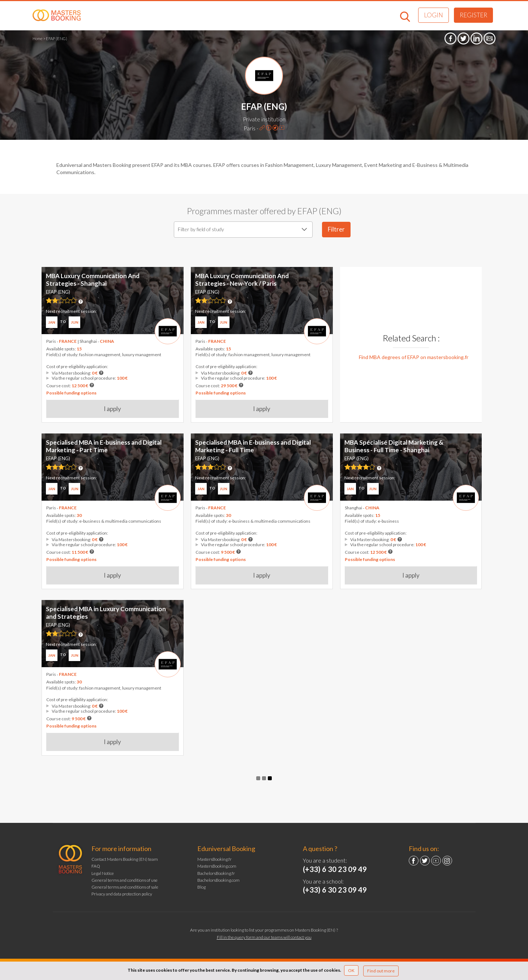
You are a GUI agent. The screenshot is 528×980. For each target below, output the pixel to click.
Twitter (425, 861)
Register (473, 15)
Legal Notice (103, 873)
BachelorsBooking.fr (216, 873)
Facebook (414, 861)
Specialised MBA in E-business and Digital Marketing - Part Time (104, 446)
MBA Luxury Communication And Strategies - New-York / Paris (242, 279)
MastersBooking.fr (214, 859)
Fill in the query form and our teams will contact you (264, 937)
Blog (201, 887)
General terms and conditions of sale (125, 887)
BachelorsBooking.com (218, 880)
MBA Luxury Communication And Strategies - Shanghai (93, 279)
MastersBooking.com (217, 866)
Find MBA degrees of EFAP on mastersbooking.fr (414, 357)
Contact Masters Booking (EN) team (125, 859)
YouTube (436, 861)
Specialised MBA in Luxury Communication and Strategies (106, 612)
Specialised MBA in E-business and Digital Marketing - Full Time (253, 446)
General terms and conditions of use (125, 880)
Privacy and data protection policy (122, 894)
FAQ (96, 866)
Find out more (381, 971)
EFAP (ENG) (207, 292)
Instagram (447, 861)
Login (433, 15)
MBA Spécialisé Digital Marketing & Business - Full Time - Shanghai (394, 446)
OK (351, 970)
